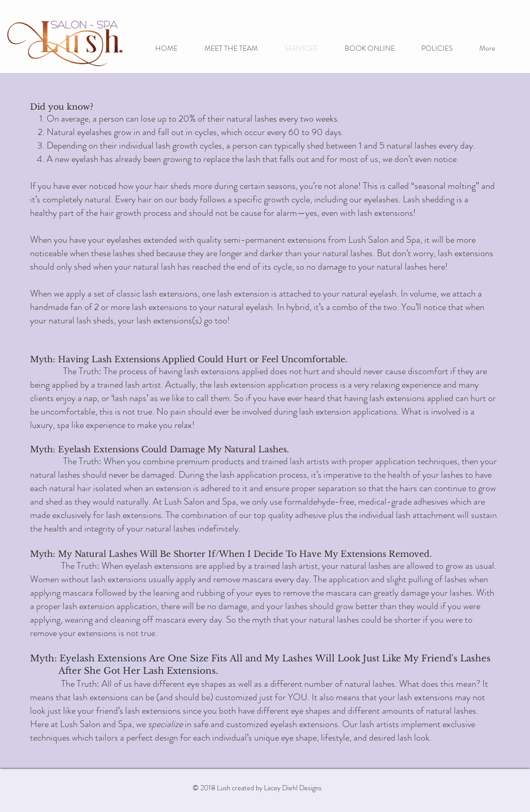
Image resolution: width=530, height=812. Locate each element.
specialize (165, 724)
